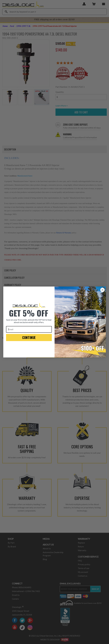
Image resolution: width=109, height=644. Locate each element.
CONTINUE (29, 337)
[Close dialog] (102, 290)
